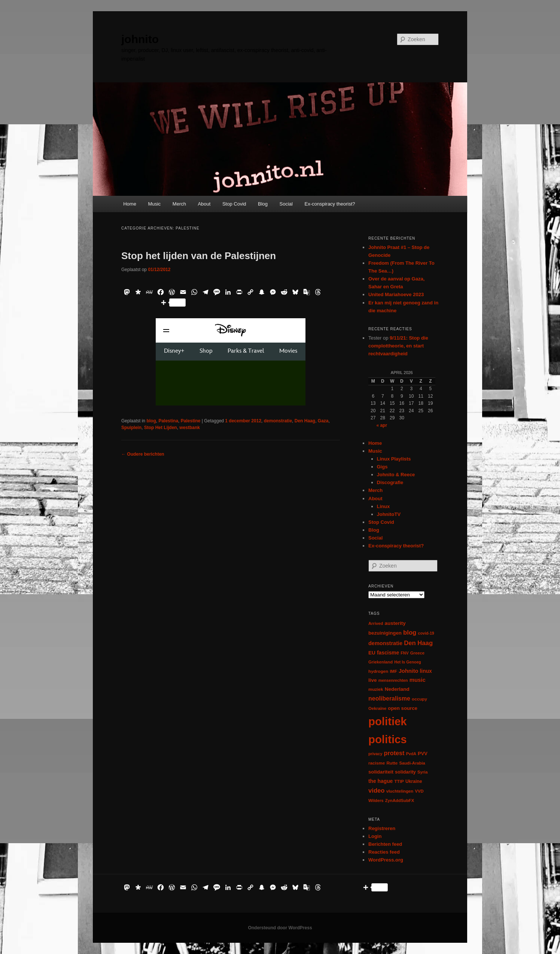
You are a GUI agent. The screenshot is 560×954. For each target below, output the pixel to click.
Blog (263, 204)
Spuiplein (131, 428)
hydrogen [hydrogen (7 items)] (378, 671)
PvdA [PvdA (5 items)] (411, 754)
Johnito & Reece (396, 475)
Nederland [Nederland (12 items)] (397, 689)
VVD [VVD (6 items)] (419, 791)
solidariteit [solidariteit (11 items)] (381, 772)
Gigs (382, 467)
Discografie (390, 482)
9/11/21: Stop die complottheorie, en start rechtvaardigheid (398, 346)
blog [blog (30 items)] (410, 633)
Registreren (382, 828)
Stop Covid (234, 204)
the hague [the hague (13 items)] (381, 781)
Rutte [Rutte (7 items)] (392, 763)
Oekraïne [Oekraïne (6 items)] (377, 708)
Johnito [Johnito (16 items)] (408, 671)
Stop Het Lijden (161, 428)
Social (286, 204)
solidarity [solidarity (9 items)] (405, 772)
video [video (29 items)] (377, 791)
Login (375, 836)
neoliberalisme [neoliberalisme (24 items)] (389, 698)
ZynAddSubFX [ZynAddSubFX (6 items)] (400, 800)
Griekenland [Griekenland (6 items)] (381, 662)
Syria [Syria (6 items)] (423, 772)
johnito (140, 39)
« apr (382, 425)
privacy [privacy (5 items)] (375, 754)
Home (130, 204)
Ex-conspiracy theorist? (330, 204)
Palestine (191, 421)
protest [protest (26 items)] (394, 753)
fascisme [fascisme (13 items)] (388, 653)
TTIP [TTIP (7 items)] (399, 781)
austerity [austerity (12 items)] (395, 623)
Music (154, 204)
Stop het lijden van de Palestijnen (199, 256)
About (204, 204)
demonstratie (278, 421)
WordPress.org (386, 860)
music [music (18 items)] (418, 680)
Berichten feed (385, 844)
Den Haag (305, 421)
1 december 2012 (243, 421)
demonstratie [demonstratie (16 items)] (385, 643)
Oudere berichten (143, 454)
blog (151, 421)
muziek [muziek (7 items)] (376, 689)
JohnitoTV (389, 514)
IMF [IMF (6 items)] (393, 671)
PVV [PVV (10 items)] (423, 754)
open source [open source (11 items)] (403, 708)
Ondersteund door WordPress (280, 928)
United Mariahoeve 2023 (396, 294)
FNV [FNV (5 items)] (404, 653)
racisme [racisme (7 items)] (377, 763)
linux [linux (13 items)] (426, 671)
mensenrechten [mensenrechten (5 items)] (393, 680)
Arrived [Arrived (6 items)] (376, 623)
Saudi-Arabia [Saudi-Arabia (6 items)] (412, 763)
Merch (179, 204)
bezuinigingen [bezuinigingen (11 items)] (385, 633)
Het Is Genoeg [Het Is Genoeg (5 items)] (408, 662)
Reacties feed (384, 852)
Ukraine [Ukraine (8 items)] (414, 781)
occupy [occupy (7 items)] (419, 699)
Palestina (168, 421)
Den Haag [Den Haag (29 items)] (418, 643)
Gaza (323, 421)
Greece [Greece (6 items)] (417, 653)
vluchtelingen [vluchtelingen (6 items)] (400, 791)
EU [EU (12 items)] (372, 653)
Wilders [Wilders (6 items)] (376, 800)
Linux (384, 506)
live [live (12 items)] (373, 680)
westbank (190, 428)
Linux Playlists (394, 459)
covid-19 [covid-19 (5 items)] (426, 633)
